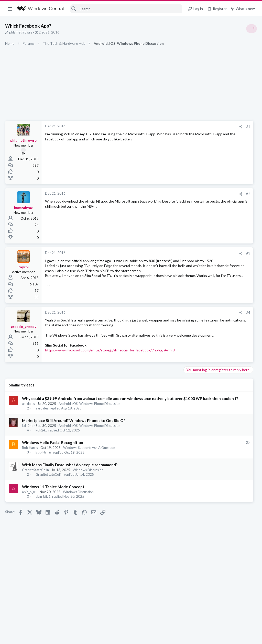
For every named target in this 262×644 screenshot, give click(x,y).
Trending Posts (195, 277)
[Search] (126, 9)
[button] (10, 9)
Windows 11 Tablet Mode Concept (53, 510)
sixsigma (250, 345)
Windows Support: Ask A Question (89, 471)
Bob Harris (30, 471)
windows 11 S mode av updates (214, 288)
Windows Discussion (88, 493)
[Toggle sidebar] (252, 29)
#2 (170, 194)
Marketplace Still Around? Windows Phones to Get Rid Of (74, 444)
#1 (170, 127)
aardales (28, 427)
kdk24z (28, 449)
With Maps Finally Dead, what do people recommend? (70, 488)
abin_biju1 (30, 515)
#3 (170, 253)
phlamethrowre (21, 32)
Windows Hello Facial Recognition (53, 466)
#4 (170, 319)
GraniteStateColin (35, 493)
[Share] (163, 127)
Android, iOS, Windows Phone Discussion (89, 427)
